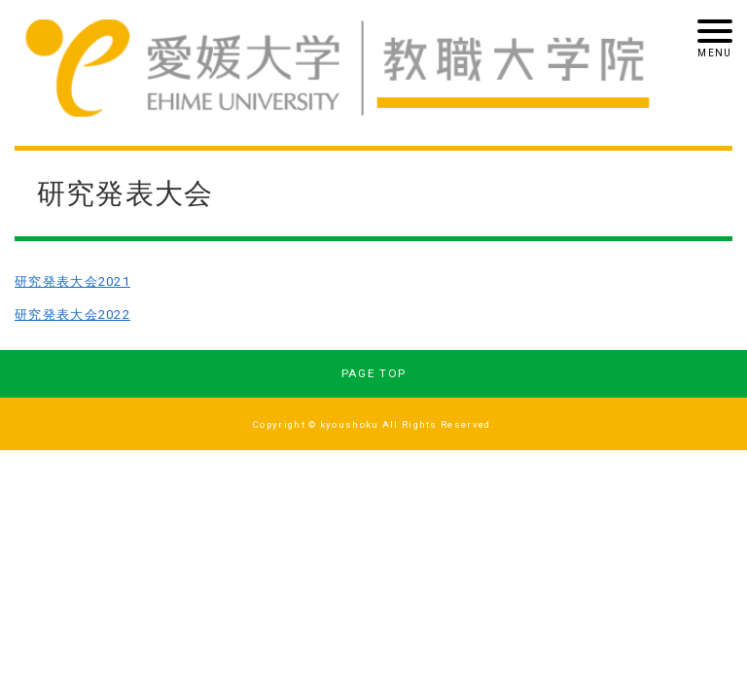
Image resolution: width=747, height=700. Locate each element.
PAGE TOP (373, 373)
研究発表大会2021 (72, 281)
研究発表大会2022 (72, 315)
